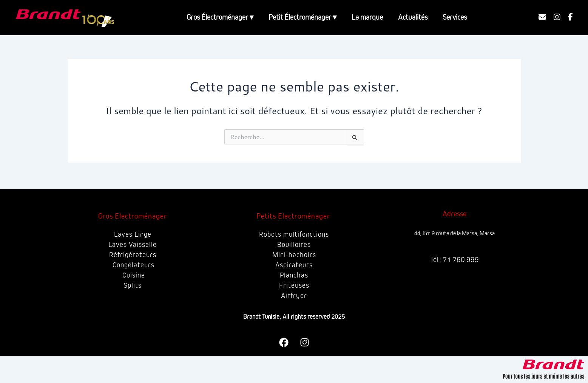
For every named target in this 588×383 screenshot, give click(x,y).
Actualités (413, 17)
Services (455, 17)
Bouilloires (294, 245)
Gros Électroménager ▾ (220, 17)
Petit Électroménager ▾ (302, 17)
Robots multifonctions (294, 234)
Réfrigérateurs (133, 255)
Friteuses (294, 285)
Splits (133, 285)
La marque (367, 17)
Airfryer (294, 296)
